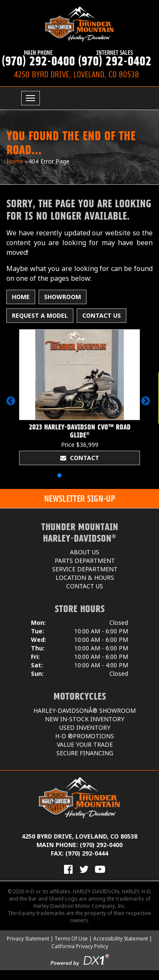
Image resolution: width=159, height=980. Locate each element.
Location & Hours (85, 578)
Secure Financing (85, 753)
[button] (12, 405)
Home (15, 161)
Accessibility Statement (121, 939)
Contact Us (102, 315)
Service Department (85, 569)
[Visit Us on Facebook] (68, 869)
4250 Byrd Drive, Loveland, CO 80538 (79, 836)
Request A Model (40, 315)
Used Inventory (85, 727)
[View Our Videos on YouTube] (100, 869)
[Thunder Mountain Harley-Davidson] (80, 24)
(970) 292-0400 (38, 58)
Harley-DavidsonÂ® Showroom (85, 710)
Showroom (63, 297)
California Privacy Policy (80, 946)
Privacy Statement (28, 939)
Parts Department (85, 561)
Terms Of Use (71, 939)
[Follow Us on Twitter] (84, 869)
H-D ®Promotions (85, 736)
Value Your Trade (85, 744)
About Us (85, 552)
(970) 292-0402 (114, 58)
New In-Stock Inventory (85, 719)
